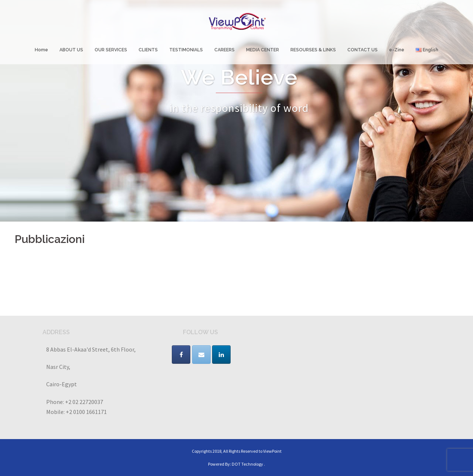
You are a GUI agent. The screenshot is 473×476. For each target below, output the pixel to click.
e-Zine (397, 50)
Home (41, 50)
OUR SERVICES (111, 50)
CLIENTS (148, 50)
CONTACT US (363, 50)
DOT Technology (247, 464)
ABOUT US (71, 50)
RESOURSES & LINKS (313, 50)
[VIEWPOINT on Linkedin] (221, 355)
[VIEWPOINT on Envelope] (201, 355)
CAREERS (224, 50)
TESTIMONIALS (186, 50)
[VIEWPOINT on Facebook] (181, 355)
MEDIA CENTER (263, 50)
